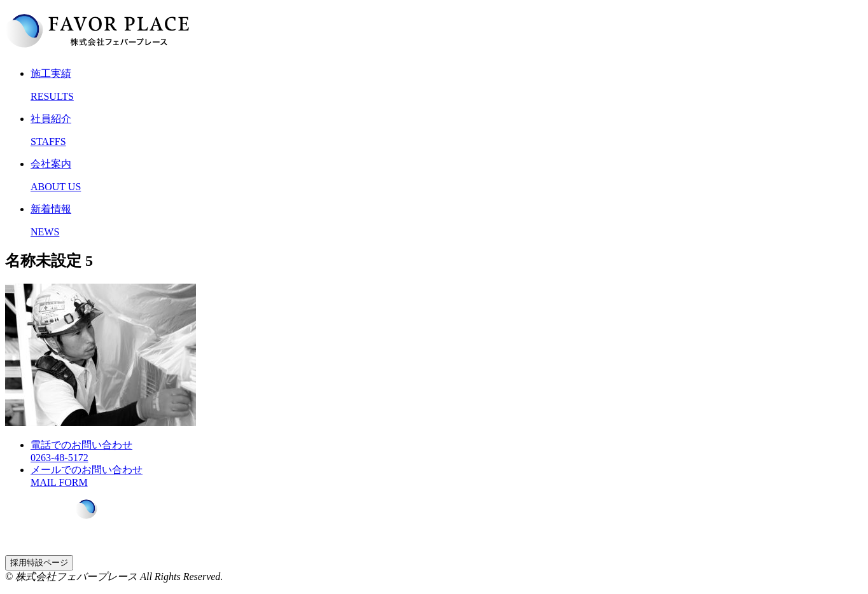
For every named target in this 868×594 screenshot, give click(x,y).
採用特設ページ (39, 563)
